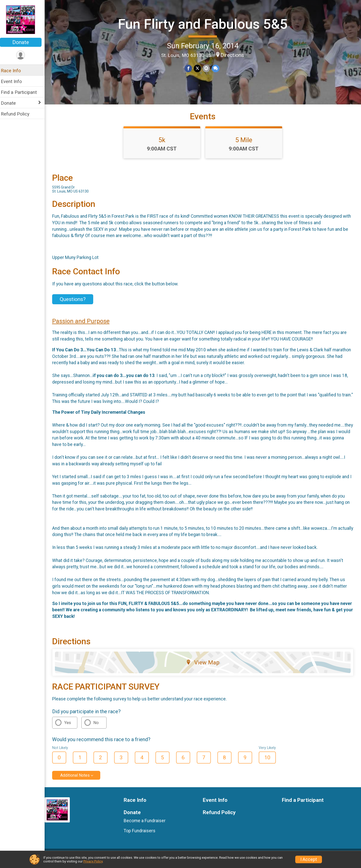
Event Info (15, 81)
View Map (204, 666)
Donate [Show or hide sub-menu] (12, 103)
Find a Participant (22, 92)
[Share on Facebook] (190, 68)
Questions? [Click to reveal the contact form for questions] (76, 303)
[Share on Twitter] (199, 68)
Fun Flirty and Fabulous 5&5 (205, 24)
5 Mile (245, 144)
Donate (24, 42)
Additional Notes (78, 779)
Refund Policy (18, 114)
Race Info (14, 71)
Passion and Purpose (84, 325)
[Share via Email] (208, 68)
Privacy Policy (93, 861)
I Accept (309, 859)
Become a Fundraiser (147, 824)
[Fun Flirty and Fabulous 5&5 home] (24, 19)
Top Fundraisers (142, 835)
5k (164, 144)
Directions (234, 55)
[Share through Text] (217, 68)
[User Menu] (24, 55)
